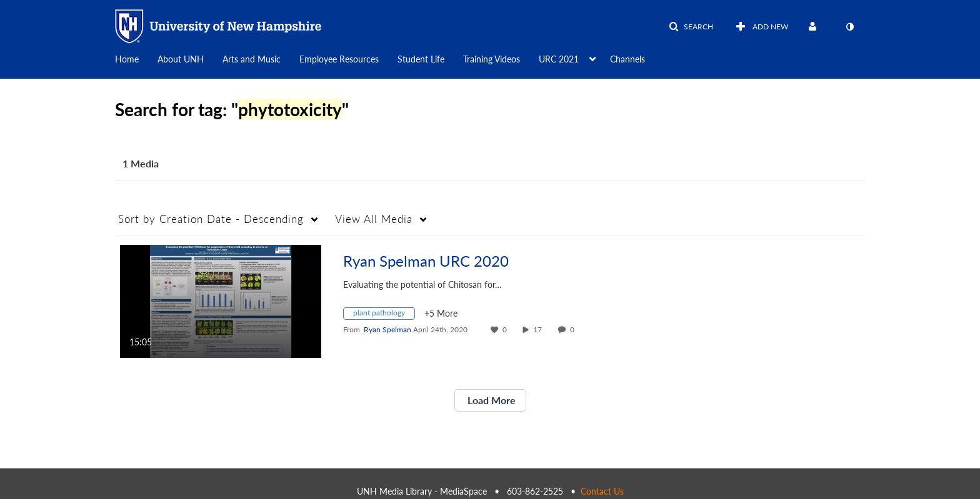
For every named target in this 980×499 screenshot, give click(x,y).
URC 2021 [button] (559, 59)
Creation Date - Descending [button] (211, 219)
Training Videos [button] (492, 59)
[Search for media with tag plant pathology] (384, 315)
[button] (691, 27)
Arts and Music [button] (252, 59)
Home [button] (127, 59)
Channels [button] (627, 59)
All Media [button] (374, 219)
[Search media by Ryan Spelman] (387, 329)
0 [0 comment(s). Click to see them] (574, 329)
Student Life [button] (421, 59)
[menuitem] (136, 58)
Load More (490, 400)
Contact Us (602, 491)
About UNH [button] (181, 59)
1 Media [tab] (141, 163)
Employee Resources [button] (339, 59)
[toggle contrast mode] (849, 27)
